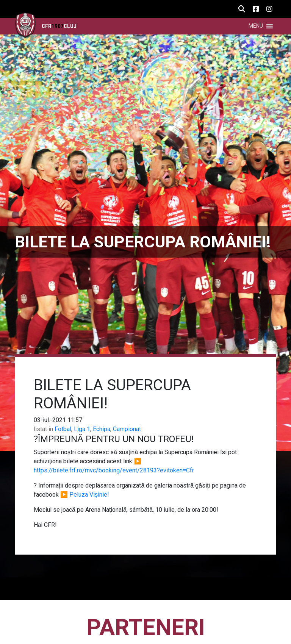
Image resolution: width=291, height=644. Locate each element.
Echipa (102, 429)
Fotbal (63, 429)
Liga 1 (82, 429)
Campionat (127, 429)
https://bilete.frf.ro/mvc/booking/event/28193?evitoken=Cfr (114, 470)
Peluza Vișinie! (89, 495)
